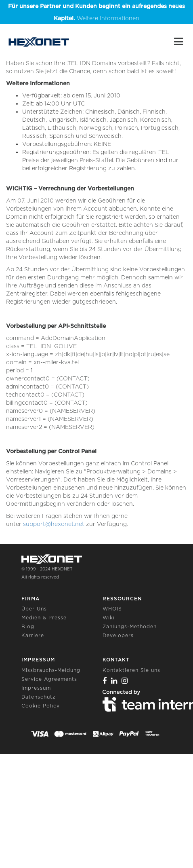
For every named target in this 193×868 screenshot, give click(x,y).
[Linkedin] (114, 681)
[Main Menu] (178, 42)
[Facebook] (105, 681)
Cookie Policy (41, 706)
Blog (28, 626)
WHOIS (112, 609)
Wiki (109, 618)
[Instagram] (125, 681)
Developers (118, 635)
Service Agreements (49, 679)
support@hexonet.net (54, 524)
